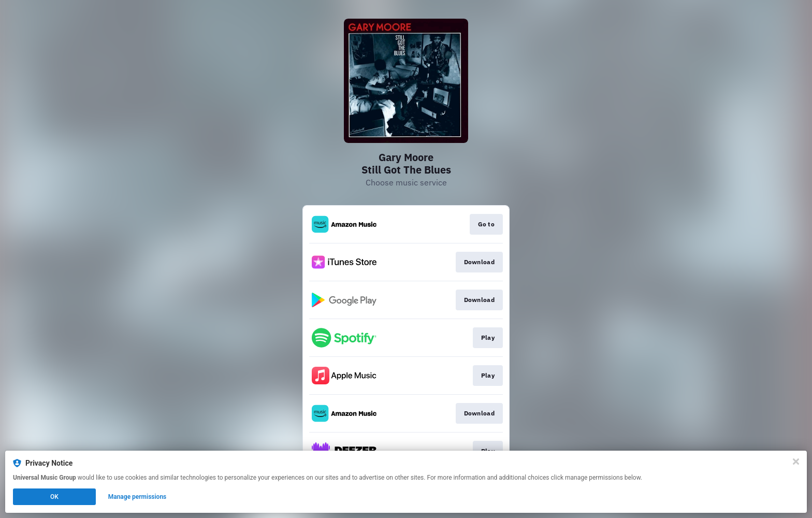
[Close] (796, 462)
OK (54, 497)
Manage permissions (137, 497)
